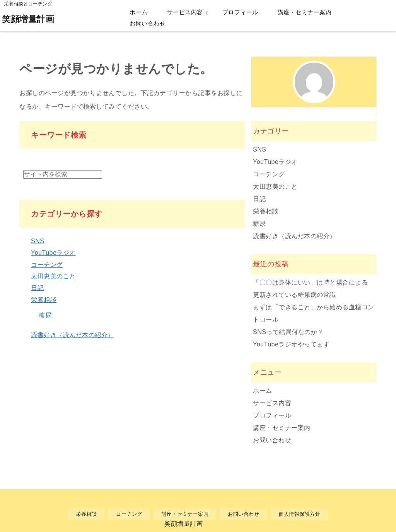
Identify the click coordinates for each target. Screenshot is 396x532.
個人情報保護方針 (299, 514)
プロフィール (240, 12)
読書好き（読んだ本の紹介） (73, 335)
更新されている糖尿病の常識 (294, 295)
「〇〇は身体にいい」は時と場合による (310, 282)
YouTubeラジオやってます (291, 344)
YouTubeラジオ (53, 253)
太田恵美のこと (53, 276)
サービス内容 (185, 12)
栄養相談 (44, 300)
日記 (37, 288)
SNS (38, 241)
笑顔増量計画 (28, 19)
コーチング (47, 265)
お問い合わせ (148, 23)
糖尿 (45, 315)
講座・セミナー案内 (305, 12)
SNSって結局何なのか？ (288, 332)
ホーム (139, 12)
